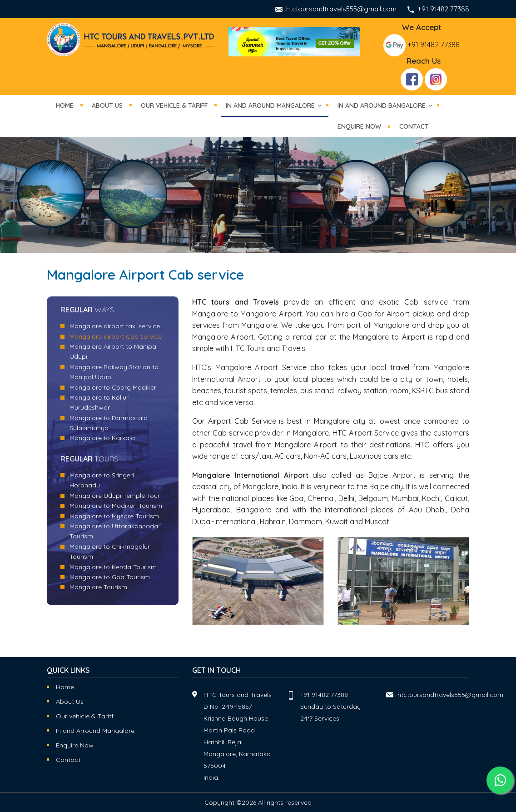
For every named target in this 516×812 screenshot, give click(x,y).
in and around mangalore (270, 105)
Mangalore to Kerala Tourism (113, 567)
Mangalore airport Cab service (116, 336)
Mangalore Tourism (98, 587)
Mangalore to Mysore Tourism (114, 516)
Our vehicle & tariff (174, 105)
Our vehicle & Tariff (85, 716)
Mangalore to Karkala (102, 438)
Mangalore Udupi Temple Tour (115, 496)
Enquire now (359, 126)
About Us (107, 105)
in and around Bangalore (382, 105)
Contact (414, 126)
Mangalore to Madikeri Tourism (116, 506)
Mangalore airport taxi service (115, 326)
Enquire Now (75, 745)
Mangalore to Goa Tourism (110, 577)
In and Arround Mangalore (95, 731)
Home (65, 105)
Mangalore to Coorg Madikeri (114, 387)
